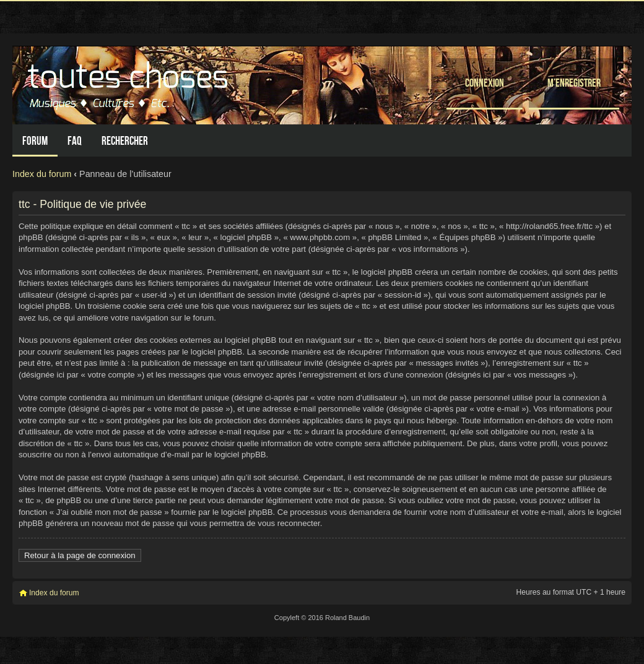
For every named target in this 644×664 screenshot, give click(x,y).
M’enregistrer (574, 83)
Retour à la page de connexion (80, 555)
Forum (35, 141)
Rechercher (125, 141)
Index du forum (42, 174)
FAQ (75, 141)
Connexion (485, 83)
